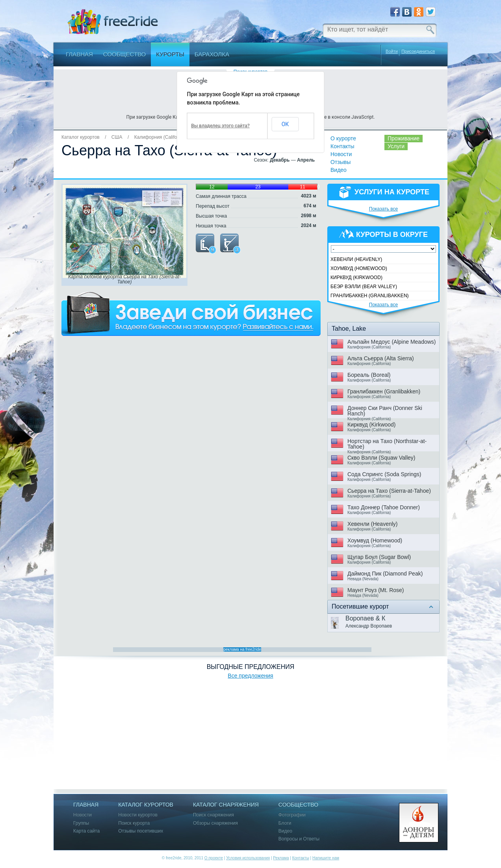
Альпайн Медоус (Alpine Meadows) (392, 342)
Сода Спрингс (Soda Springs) (384, 474)
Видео (339, 170)
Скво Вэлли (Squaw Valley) (381, 458)
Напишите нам (326, 858)
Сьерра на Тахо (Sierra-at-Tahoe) (389, 491)
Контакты (342, 146)
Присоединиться (418, 51)
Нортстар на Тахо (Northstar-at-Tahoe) (387, 444)
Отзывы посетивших (141, 831)
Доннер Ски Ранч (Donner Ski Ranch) (385, 411)
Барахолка (212, 54)
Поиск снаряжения (213, 815)
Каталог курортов (81, 137)
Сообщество (124, 54)
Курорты (170, 54)
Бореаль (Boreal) (369, 375)
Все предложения (250, 676)
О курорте (343, 138)
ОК (285, 124)
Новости (341, 154)
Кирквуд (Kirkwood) (356, 278)
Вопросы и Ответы (299, 839)
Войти (392, 51)
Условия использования (248, 858)
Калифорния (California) (161, 137)
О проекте (214, 858)
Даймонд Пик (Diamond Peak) (385, 574)
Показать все (384, 209)
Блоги (285, 823)
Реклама (281, 858)
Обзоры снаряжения (215, 823)
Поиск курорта (134, 823)
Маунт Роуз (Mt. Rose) (376, 590)
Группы (81, 823)
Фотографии (292, 815)
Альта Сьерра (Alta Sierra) (381, 358)
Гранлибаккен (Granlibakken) (370, 296)
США (117, 137)
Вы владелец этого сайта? (220, 126)
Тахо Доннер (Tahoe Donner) (384, 507)
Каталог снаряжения (226, 805)
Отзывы (340, 162)
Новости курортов (138, 815)
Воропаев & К (365, 618)
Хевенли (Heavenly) (356, 259)
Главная (79, 54)
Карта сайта (86, 831)
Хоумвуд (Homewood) (359, 268)
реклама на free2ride (242, 649)
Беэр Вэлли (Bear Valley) (364, 287)
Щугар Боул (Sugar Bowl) (379, 557)
